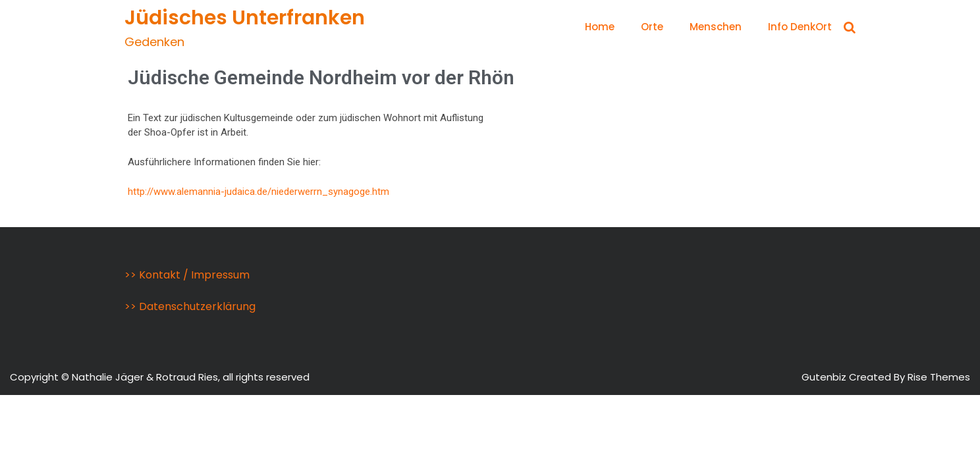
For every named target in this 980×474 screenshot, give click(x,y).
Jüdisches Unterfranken (245, 18)
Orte (652, 27)
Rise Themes (939, 377)
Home (600, 27)
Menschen (716, 27)
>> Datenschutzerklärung (190, 306)
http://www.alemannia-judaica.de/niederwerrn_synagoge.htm (259, 192)
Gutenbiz (825, 377)
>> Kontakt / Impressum (187, 275)
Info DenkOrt (800, 27)
